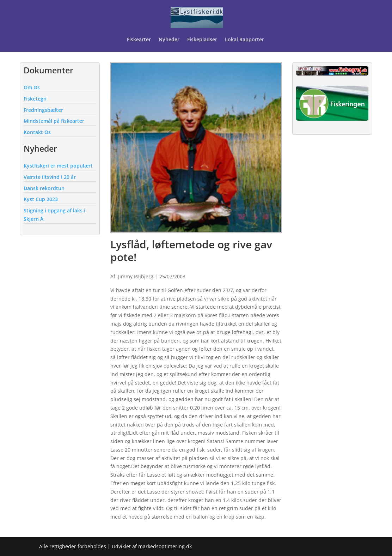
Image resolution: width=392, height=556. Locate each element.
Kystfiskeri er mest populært (58, 166)
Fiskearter (139, 40)
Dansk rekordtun (44, 188)
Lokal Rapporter (245, 40)
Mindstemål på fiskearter (54, 121)
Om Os (32, 87)
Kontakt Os (37, 132)
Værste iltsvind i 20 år (50, 177)
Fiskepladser (202, 40)
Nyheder (169, 40)
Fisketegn (35, 99)
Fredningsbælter (43, 110)
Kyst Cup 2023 (41, 199)
